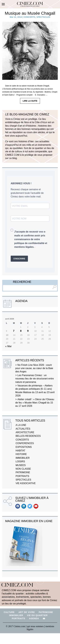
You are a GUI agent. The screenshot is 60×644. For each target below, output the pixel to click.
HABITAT (20, 451)
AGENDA (34, 618)
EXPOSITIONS (24, 447)
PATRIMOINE (23, 472)
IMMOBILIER (23, 458)
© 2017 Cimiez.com (15, 626)
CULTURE (9, 612)
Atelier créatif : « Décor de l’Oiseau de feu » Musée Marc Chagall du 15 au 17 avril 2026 (35, 403)
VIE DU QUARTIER (37, 615)
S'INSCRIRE (19, 259)
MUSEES (21, 465)
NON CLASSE (23, 469)
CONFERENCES (25, 443)
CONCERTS (29, 17)
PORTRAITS (22, 476)
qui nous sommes (36, 626)
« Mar (8, 346)
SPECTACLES (43, 17)
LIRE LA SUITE (30, 101)
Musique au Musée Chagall (30, 13)
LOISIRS (20, 461)
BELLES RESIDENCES (28, 436)
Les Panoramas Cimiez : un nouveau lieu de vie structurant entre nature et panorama (35, 379)
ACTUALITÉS (23, 429)
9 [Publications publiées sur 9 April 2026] (28, 331)
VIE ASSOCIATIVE (26, 483)
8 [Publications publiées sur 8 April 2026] (21, 331)
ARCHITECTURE (25, 432)
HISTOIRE (21, 454)
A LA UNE (21, 425)
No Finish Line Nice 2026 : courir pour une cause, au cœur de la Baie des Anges (34, 368)
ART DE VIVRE (27, 612)
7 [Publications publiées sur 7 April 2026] (14, 331)
